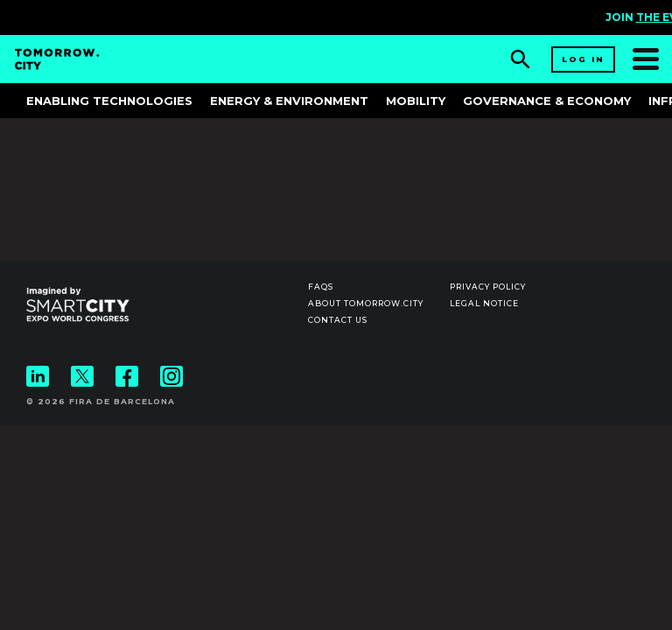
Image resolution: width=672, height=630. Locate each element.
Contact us (338, 320)
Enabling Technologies (109, 101)
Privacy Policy (488, 287)
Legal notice (484, 303)
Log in (583, 59)
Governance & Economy (547, 101)
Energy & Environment (289, 101)
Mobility (416, 101)
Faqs (321, 287)
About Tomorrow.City (366, 303)
